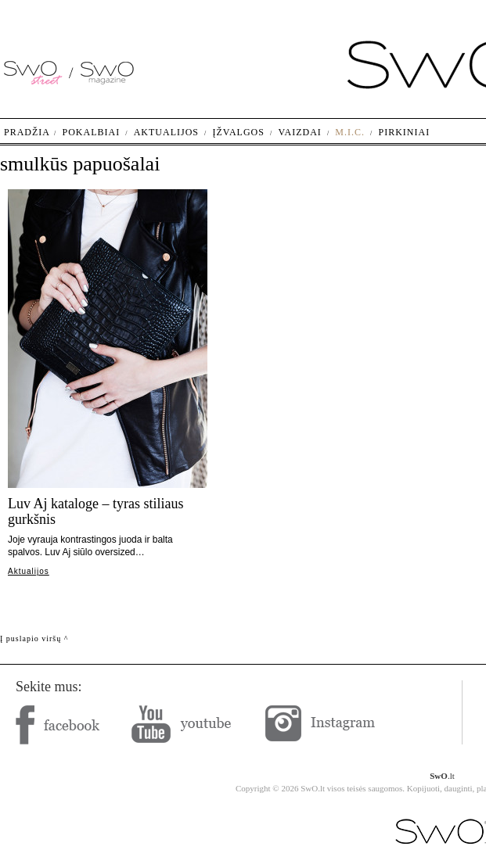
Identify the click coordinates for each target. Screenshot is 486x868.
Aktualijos (29, 571)
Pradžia (27, 132)
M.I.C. (350, 132)
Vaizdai (299, 132)
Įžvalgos (238, 132)
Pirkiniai (405, 132)
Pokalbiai (92, 132)
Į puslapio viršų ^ (34, 638)
